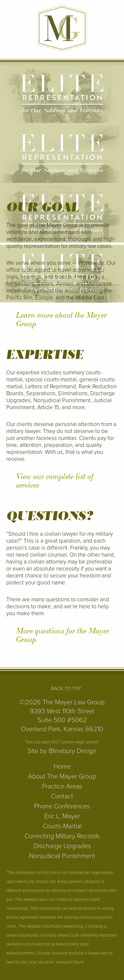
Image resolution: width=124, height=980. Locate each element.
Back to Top (66, 688)
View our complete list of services (55, 481)
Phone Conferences (62, 806)
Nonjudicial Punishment (62, 856)
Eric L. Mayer (62, 816)
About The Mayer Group (62, 777)
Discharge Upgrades (62, 846)
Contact (62, 796)
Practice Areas (62, 787)
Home (62, 767)
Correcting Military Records (62, 836)
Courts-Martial (62, 826)
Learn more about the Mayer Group (62, 320)
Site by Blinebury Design (62, 751)
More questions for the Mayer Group (63, 635)
